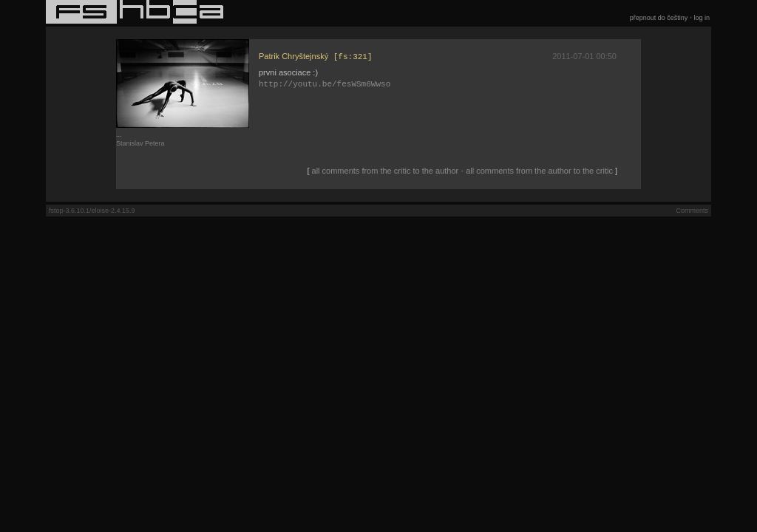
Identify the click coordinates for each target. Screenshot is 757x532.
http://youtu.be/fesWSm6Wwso (325, 85)
